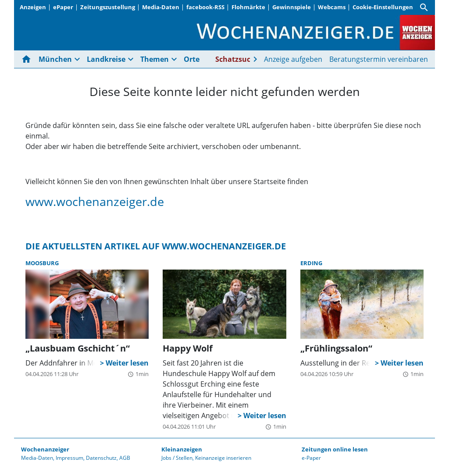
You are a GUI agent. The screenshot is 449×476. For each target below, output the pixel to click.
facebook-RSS (205, 7)
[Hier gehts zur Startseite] (28, 59)
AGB (125, 458)
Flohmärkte (248, 7)
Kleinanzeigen (182, 449)
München (55, 59)
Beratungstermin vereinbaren (379, 59)
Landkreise (106, 59)
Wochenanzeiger (45, 449)
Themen (155, 59)
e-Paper (311, 458)
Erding (311, 263)
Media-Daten (161, 7)
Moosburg (42, 263)
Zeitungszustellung (108, 7)
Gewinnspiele (292, 7)
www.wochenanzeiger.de (95, 201)
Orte (192, 59)
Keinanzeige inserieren (223, 458)
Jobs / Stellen (177, 458)
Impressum (69, 458)
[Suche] (424, 7)
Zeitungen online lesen (335, 449)
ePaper (63, 7)
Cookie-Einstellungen (383, 7)
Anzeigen (33, 7)
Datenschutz (101, 458)
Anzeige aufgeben (293, 59)
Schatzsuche (237, 59)
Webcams (332, 7)
